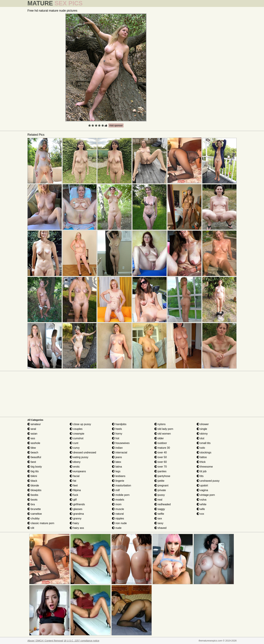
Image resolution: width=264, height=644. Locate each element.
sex (158, 518)
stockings (204, 452)
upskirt (202, 485)
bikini (32, 476)
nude (117, 528)
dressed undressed (83, 452)
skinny (202, 434)
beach (33, 452)
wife (201, 509)
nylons (160, 424)
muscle (118, 509)
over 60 (161, 462)
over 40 (161, 452)
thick (201, 462)
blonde (33, 485)
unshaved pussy (208, 481)
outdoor (161, 443)
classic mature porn (41, 523)
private (160, 490)
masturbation (121, 485)
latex (117, 462)
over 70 (161, 467)
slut (200, 438)
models (118, 500)
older (159, 438)
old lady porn (164, 429)
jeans (117, 457)
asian (32, 434)
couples (76, 429)
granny (76, 518)
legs (116, 471)
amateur (34, 424)
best (32, 462)
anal (32, 429)
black (32, 481)
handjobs (119, 424)
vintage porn (206, 495)
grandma (77, 514)
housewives (121, 443)
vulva (202, 500)
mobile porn (121, 495)
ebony (75, 462)
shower (203, 424)
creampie (77, 434)
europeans (78, 471)
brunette (34, 509)
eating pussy (79, 457)
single (202, 429)
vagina (202, 490)
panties (160, 471)
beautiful (34, 457)
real (158, 500)
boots (32, 500)
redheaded (163, 504)
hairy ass (77, 528)
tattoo (202, 457)
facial (75, 476)
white (202, 504)
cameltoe (35, 514)
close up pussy (80, 424)
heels (117, 429)
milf (116, 490)
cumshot (77, 438)
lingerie (118, 481)
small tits (204, 443)
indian (117, 448)
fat (73, 481)
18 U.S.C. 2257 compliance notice (81, 641)
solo (201, 448)
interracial (120, 452)
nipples (118, 518)
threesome (205, 467)
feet (74, 485)
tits (200, 476)
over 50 (161, 457)
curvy (75, 448)
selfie (159, 514)
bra (31, 504)
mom (117, 504)
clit (31, 528)
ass (31, 438)
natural (118, 514)
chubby (34, 518)
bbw (32, 448)
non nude (119, 523)
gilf (73, 500)
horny (117, 434)
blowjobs (34, 490)
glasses (76, 509)
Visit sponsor (116, 125)
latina (117, 467)
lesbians (119, 476)
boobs (33, 495)
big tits (33, 471)
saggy (160, 509)
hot (116, 438)
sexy (159, 523)
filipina (75, 490)
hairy (74, 523)
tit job (202, 471)
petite (159, 481)
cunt (74, 443)
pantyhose (162, 476)
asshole (34, 443)
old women (163, 434)
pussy (160, 495)
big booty (35, 467)
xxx (200, 514)
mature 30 (162, 448)
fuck (74, 495)
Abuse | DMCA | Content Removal (45, 641)
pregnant (161, 485)
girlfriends (77, 504)
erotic (75, 467)
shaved (160, 528)
